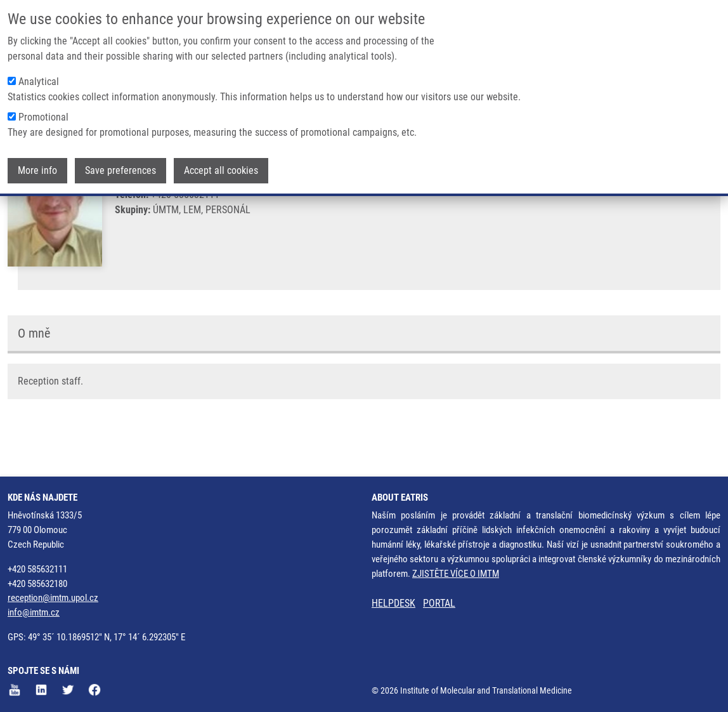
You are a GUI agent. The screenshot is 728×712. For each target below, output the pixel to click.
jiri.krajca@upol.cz (184, 227)
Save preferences (120, 170)
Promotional (43, 117)
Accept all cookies (221, 170)
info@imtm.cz (34, 613)
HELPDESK (393, 604)
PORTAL (439, 604)
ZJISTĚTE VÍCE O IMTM (456, 574)
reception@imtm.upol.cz (53, 598)
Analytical (39, 82)
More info (37, 170)
